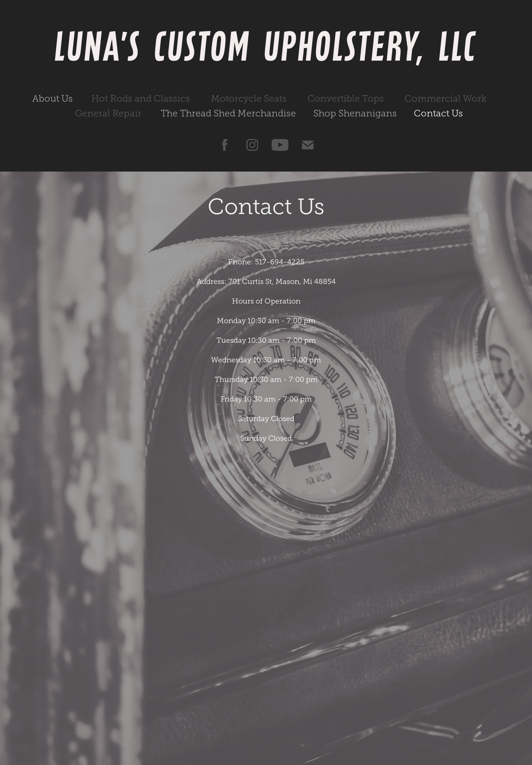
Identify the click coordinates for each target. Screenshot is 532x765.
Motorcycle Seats (249, 99)
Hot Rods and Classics (141, 99)
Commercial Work (446, 99)
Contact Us (438, 113)
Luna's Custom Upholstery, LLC (266, 46)
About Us (52, 99)
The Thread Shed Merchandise (228, 113)
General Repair (108, 113)
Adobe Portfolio (279, 739)
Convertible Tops (346, 99)
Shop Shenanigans (355, 113)
